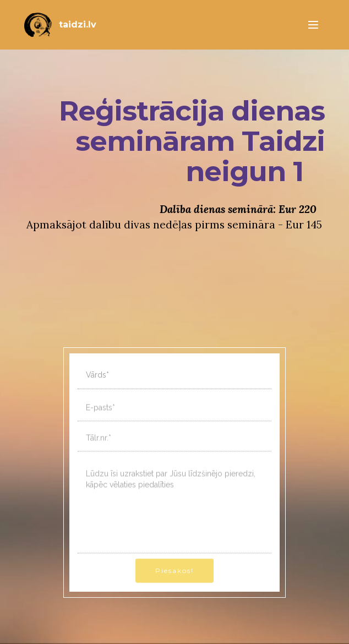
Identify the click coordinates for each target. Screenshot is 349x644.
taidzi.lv (78, 24)
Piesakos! (174, 578)
